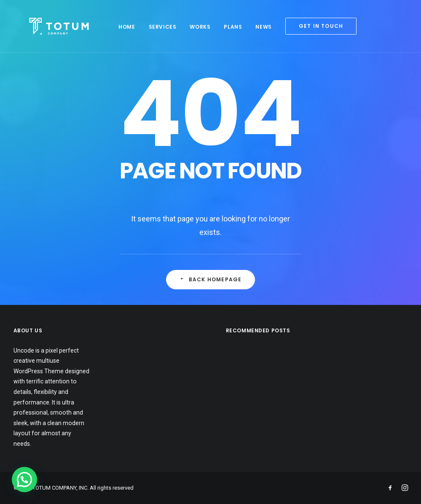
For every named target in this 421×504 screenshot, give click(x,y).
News (254, 27)
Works (191, 27)
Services (153, 27)
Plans (224, 27)
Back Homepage (211, 279)
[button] (24, 480)
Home (117, 27)
